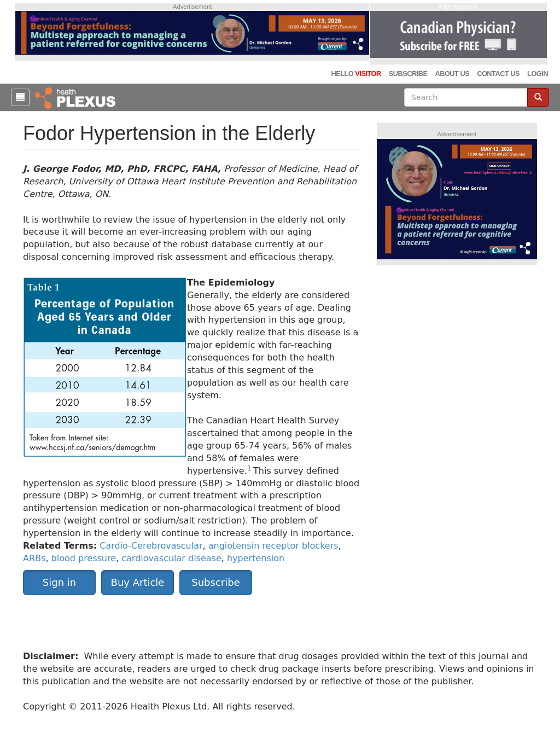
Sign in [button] (59, 582)
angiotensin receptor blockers (273, 546)
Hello (356, 74)
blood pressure (84, 558)
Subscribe (408, 74)
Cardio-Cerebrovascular (151, 546)
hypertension (256, 558)
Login (538, 74)
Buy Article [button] (138, 582)
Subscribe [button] (215, 582)
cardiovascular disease (171, 558)
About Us (452, 74)
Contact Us (498, 74)
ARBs (34, 558)
